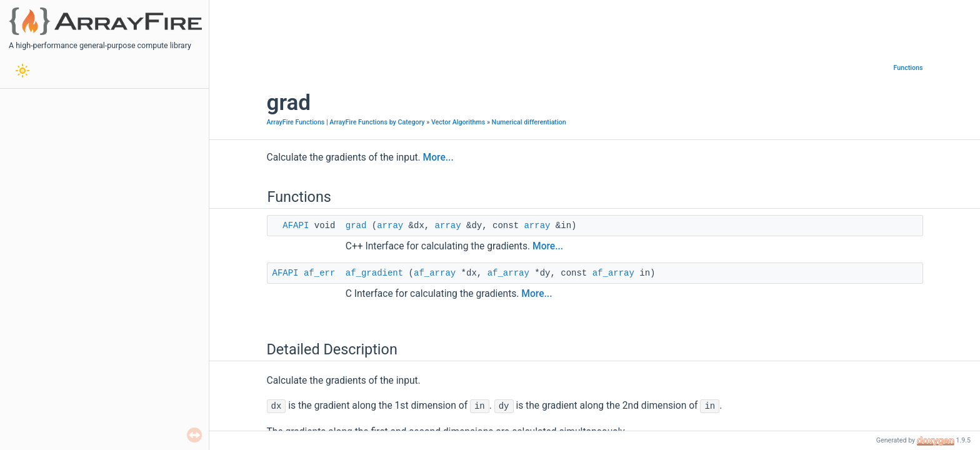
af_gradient (374, 273)
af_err (319, 273)
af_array (435, 273)
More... (438, 157)
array (390, 226)
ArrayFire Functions (296, 122)
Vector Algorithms (458, 122)
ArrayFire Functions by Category (377, 122)
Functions (908, 68)
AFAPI (296, 226)
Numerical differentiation (529, 122)
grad (356, 226)
